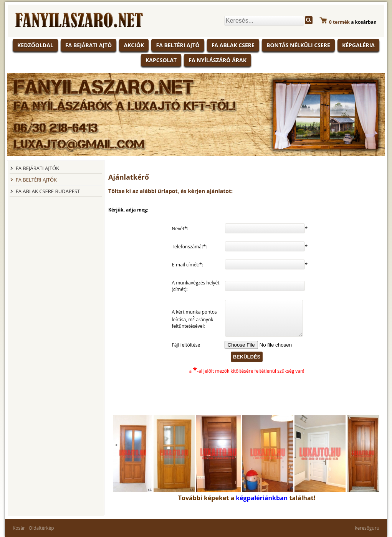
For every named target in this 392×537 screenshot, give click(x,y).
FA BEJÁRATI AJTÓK (37, 168)
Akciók (134, 45)
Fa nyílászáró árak (218, 60)
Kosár (19, 528)
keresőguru (367, 528)
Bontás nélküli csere (298, 45)
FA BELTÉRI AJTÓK (36, 180)
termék (339, 22)
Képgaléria (358, 45)
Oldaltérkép (41, 528)
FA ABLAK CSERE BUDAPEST (48, 191)
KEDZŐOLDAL (35, 45)
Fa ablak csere (233, 45)
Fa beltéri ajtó (178, 45)
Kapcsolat (161, 60)
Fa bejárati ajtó (88, 45)
